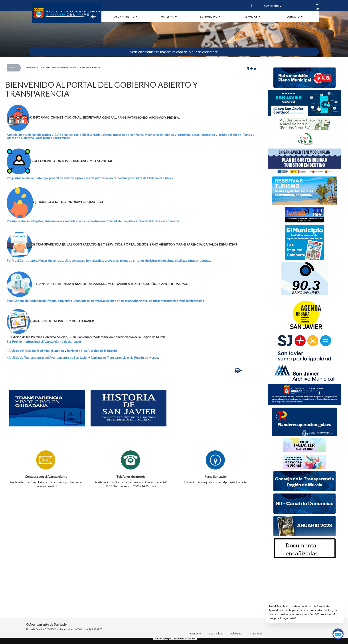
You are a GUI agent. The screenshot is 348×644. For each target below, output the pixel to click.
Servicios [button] (252, 17)
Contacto (195, 633)
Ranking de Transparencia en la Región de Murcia (124, 358)
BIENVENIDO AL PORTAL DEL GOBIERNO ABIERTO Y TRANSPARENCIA (63, 68)
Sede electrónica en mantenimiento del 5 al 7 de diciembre (174, 52)
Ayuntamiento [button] (126, 17)
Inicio (12, 68)
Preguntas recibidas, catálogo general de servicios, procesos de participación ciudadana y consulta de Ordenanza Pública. (90, 178)
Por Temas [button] (168, 17)
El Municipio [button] (210, 17)
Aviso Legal (237, 633)
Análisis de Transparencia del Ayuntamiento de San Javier (48, 358)
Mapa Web (256, 633)
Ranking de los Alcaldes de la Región (92, 351)
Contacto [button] (295, 17)
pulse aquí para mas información (175, 638)
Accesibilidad (216, 633)
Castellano (273, 6)
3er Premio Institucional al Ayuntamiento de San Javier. (44, 342)
